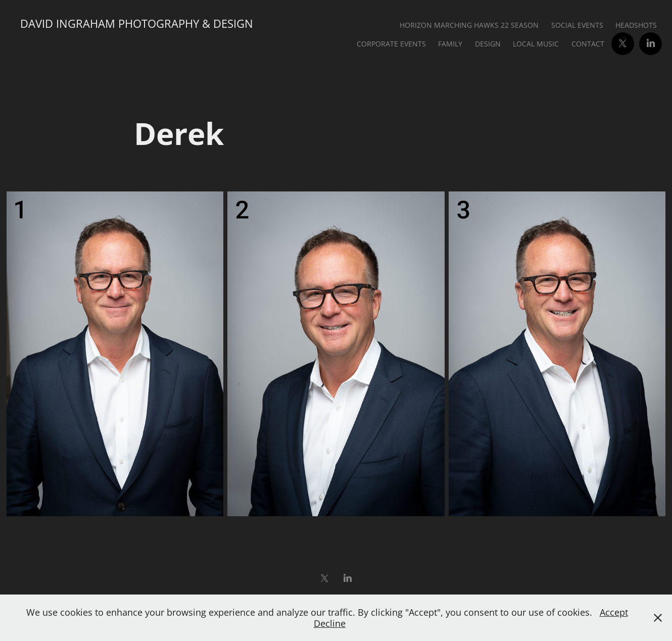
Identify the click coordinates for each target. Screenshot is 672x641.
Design (488, 44)
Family (450, 44)
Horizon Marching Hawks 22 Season (469, 25)
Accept (614, 612)
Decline (330, 623)
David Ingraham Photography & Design (137, 23)
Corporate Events (391, 44)
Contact (588, 44)
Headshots (636, 25)
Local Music (536, 44)
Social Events (577, 25)
